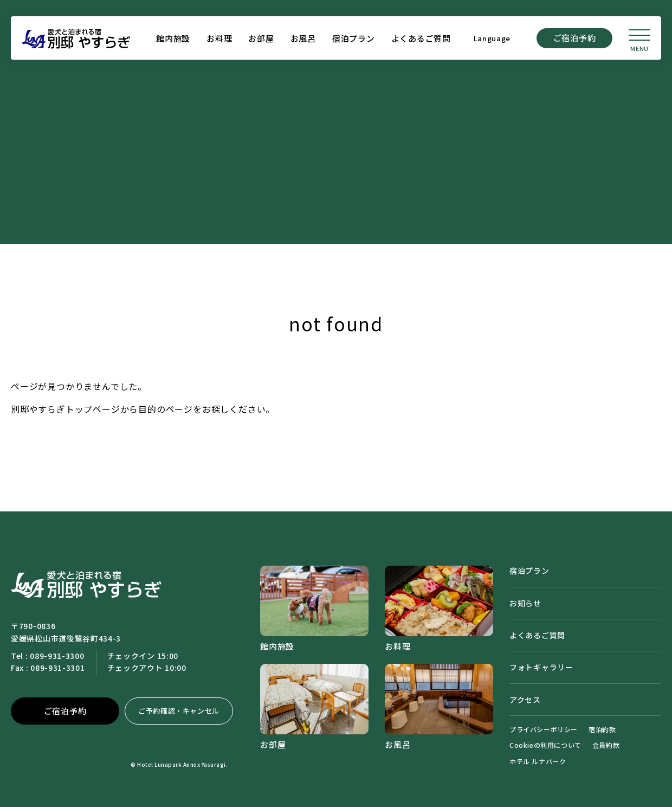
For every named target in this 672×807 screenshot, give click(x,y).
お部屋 (261, 38)
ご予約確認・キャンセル (179, 711)
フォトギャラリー (541, 667)
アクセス (525, 700)
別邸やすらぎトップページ (66, 409)
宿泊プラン (354, 38)
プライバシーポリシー (544, 729)
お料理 (219, 38)
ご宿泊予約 (575, 38)
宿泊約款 (602, 729)
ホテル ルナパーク (538, 761)
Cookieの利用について (545, 745)
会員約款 (606, 745)
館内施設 (173, 38)
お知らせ (525, 603)
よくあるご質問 (421, 38)
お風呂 (303, 38)
